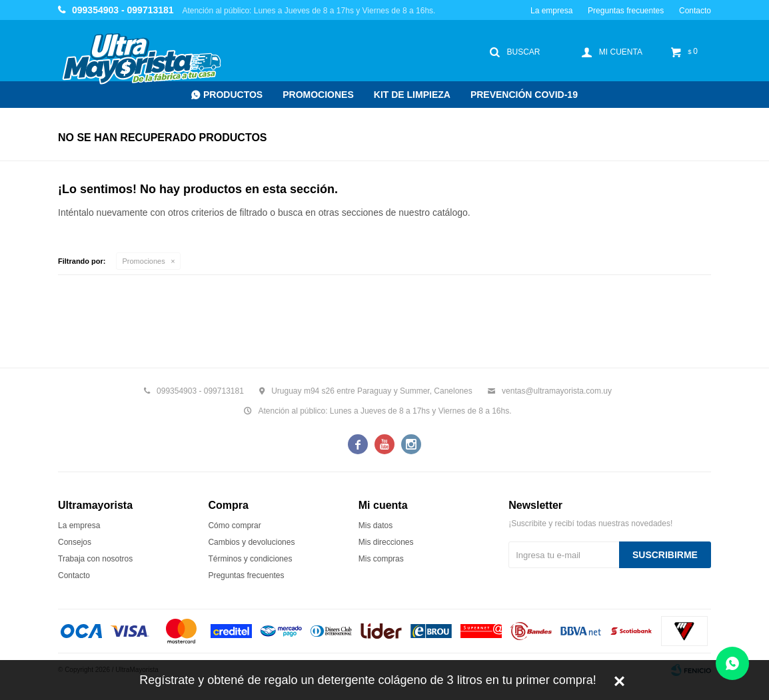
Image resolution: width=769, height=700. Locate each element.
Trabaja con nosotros (95, 559)
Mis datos (376, 525)
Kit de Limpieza (412, 95)
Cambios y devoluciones (251, 542)
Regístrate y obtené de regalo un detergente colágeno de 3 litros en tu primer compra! (368, 680)
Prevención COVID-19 (524, 95)
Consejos (75, 542)
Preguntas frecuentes (626, 11)
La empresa (551, 11)
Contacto (695, 11)
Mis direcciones (386, 542)
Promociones (318, 95)
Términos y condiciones (250, 559)
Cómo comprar (234, 525)
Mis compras (381, 559)
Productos (233, 95)
